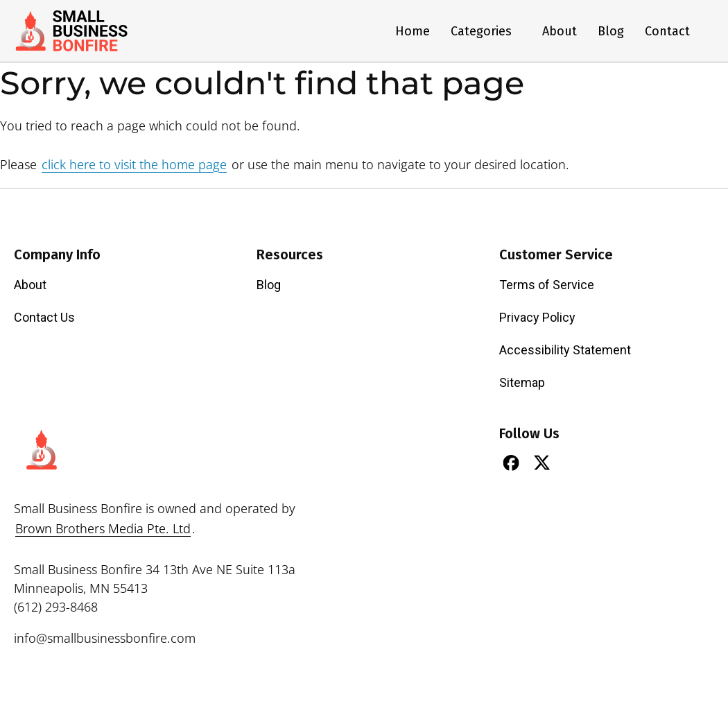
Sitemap (522, 382)
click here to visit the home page (134, 164)
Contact (667, 31)
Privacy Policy (537, 317)
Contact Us (44, 317)
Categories (486, 31)
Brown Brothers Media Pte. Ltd (103, 528)
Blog (611, 31)
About (560, 31)
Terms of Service (547, 285)
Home (413, 31)
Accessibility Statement (565, 350)
